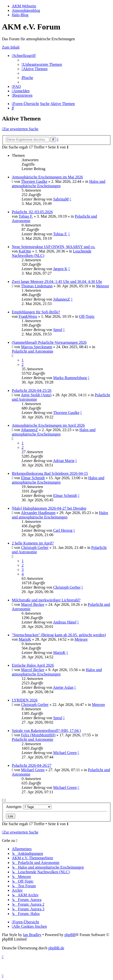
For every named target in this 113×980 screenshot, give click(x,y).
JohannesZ (61, 299)
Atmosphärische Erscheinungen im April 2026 (48, 425)
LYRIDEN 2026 (25, 700)
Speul (57, 330)
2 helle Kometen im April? (33, 543)
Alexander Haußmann (38, 513)
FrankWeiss (28, 316)
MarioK (25, 639)
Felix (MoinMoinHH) (38, 735)
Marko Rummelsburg (70, 378)
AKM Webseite (24, 6)
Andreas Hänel (65, 622)
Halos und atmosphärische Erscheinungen (59, 184)
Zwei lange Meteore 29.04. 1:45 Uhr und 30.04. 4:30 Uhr (57, 282)
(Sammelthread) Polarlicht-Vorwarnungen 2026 (49, 342)
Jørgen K (60, 269)
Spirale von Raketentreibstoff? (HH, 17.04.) (46, 731)
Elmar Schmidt (33, 478)
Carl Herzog (63, 530)
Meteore (103, 286)
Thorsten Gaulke (34, 181)
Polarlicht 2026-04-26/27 (32, 765)
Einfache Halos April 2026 (33, 665)
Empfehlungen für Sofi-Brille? (36, 312)
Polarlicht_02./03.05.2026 (32, 212)
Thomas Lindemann (37, 286)
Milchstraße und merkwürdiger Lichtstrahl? (46, 600)
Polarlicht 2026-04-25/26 (32, 391)
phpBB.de (56, 948)
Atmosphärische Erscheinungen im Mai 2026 (47, 177)
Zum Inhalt (11, 47)
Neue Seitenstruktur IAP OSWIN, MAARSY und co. (54, 247)
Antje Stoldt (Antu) (36, 395)
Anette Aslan (63, 687)
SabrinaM (61, 199)
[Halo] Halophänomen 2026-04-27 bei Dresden (49, 508)
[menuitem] (42, 64)
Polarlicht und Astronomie (33, 351)
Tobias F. (26, 216)
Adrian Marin (64, 461)
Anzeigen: (29, 807)
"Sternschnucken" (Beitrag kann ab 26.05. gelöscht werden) (59, 635)
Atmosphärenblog (26, 10)
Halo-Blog (20, 15)
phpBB (70, 935)
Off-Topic (87, 316)
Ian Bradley (32, 935)
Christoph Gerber (35, 548)
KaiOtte (25, 251)
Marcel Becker (33, 604)
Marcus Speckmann (37, 347)
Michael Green (65, 753)
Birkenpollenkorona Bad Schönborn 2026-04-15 (50, 473)
